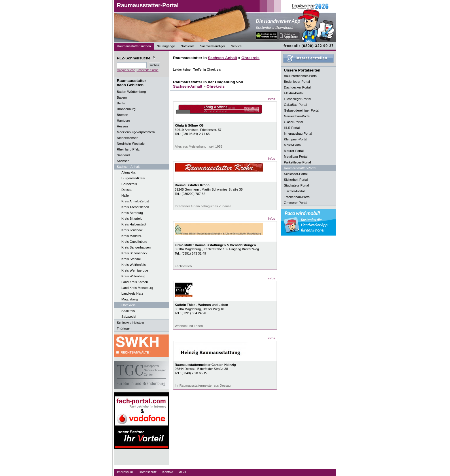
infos (272, 99)
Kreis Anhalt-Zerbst (135, 201)
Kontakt (168, 472)
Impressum (125, 472)
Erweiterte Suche (148, 70)
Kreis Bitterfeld (132, 219)
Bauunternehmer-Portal (301, 76)
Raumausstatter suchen (134, 46)
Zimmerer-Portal (296, 203)
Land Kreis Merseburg (137, 288)
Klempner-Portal (296, 139)
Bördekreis (129, 184)
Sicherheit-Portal (296, 180)
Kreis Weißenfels (134, 265)
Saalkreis (128, 311)
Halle (125, 195)
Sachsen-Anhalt (222, 58)
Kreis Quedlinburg (135, 242)
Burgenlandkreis (133, 178)
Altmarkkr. (129, 172)
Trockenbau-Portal (297, 197)
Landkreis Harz (132, 293)
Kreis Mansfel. (132, 236)
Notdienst (187, 46)
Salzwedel (129, 317)
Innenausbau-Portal (298, 133)
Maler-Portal (293, 145)
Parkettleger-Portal (297, 162)
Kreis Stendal (131, 259)
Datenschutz (148, 472)
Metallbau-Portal (296, 157)
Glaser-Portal (294, 122)
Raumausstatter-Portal (148, 5)
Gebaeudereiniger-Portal (302, 110)
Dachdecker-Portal (297, 87)
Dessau (127, 190)
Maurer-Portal (294, 151)
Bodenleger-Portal (297, 82)
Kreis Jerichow (132, 230)
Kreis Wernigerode (135, 270)
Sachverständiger (212, 46)
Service (236, 46)
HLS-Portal (292, 128)
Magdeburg (130, 299)
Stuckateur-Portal (296, 185)
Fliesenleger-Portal (298, 99)
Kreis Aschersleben (135, 207)
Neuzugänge (166, 46)
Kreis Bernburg (132, 213)
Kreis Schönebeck (135, 253)
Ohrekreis (129, 305)
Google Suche (126, 70)
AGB (182, 472)
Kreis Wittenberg (134, 276)
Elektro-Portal (294, 93)
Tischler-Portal (294, 191)
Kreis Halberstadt (134, 224)
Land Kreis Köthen (135, 282)
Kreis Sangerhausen (136, 247)
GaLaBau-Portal (296, 105)
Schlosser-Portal (296, 174)
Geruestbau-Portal (297, 116)
